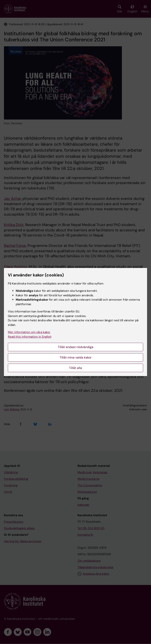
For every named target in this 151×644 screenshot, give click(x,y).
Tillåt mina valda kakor (76, 357)
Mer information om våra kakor (29, 332)
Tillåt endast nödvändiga (76, 347)
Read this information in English (30, 337)
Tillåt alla (75, 368)
